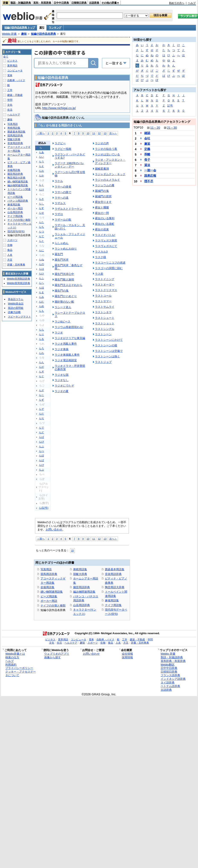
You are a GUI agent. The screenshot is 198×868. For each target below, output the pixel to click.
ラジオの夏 (62, 391)
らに (41, 250)
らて (41, 236)
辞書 (6, 3)
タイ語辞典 (168, 682)
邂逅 (147, 144)
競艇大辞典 (80, 574)
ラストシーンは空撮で (109, 351)
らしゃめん (62, 243)
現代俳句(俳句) (16, 231)
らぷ (41, 470)
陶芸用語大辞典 (115, 587)
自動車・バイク (16, 80)
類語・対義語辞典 (21, 3)
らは (41, 269)
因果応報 (150, 176)
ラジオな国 (62, 375)
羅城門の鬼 (102, 191)
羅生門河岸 (62, 260)
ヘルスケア (14, 115)
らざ (41, 390)
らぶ (41, 446)
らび (41, 442)
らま (41, 292)
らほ (41, 288)
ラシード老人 (63, 307)
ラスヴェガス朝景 (106, 240)
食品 (10, 250)
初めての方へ (177, 3)
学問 (10, 100)
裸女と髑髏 (102, 207)
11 (94, 133)
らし (41, 204)
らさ (41, 199)
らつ (41, 232)
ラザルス (60, 203)
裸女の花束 (102, 229)
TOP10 (138, 127)
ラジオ (59, 333)
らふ (41, 278)
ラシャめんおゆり (66, 249)
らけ (41, 190)
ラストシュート (105, 318)
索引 (42, 28)
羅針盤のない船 (64, 302)
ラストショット (105, 323)
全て (6, 57)
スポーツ (12, 240)
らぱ (41, 460)
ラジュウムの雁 (105, 185)
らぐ (41, 376)
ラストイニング (105, 279)
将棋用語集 (80, 569)
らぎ (41, 372)
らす (41, 208)
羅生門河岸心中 (64, 274)
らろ (41, 348)
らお (41, 171)
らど (41, 432)
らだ (41, 414)
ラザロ (59, 214)
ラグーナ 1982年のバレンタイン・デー (69, 165)
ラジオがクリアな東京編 (70, 338)
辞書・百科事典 (16, 265)
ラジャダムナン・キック (110, 174)
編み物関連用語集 (84, 592)
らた (41, 222)
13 (105, 133)
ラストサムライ (105, 307)
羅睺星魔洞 (102, 169)
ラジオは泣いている (107, 154)
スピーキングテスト (19, 317)
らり (41, 334)
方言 (10, 260)
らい (41, 157)
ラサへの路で (63, 192)
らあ (41, 152)
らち (41, 227)
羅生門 (59, 254)
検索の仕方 (12, 657)
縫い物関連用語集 (52, 592)
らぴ (41, 465)
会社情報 (127, 654)
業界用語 (12, 66)
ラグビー (60, 143)
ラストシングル (105, 329)
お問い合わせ (54, 529)
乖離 (147, 154)
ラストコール (103, 296)
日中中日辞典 (61, 3)
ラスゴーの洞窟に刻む (109, 268)
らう (41, 162)
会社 (147, 138)
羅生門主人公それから (68, 285)
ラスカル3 (101, 252)
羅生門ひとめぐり (66, 296)
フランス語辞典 (170, 675)
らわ (41, 353)
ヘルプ (192, 3)
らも (41, 311)
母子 (147, 160)
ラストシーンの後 (106, 345)
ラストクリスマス (106, 290)
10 (88, 133)
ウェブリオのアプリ (57, 654)
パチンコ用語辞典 (18, 201)
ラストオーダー (105, 285)
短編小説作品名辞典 (43, 34)
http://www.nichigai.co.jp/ (59, 108)
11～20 (155, 128)
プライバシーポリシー (19, 668)
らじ (41, 395)
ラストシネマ (103, 312)
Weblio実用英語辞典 (18, 283)
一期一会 (150, 170)
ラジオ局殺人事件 (66, 344)
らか (41, 176)
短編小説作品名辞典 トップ (20, 28)
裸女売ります (103, 202)
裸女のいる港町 (105, 224)
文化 (10, 105)
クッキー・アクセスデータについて (21, 673)
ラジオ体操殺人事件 (67, 355)
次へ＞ (113, 133)
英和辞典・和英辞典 (173, 661)
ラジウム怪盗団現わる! (69, 327)
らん (41, 362)
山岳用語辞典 (82, 605)
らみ (41, 297)
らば (41, 437)
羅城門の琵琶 (103, 196)
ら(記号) (44, 508)
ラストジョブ (103, 362)
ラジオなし (62, 380)
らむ (41, 302)
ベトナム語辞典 (170, 686)
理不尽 (149, 181)
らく (41, 185)
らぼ (41, 456)
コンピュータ (15, 71)
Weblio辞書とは (15, 654)
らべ (41, 451)
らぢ (41, 418)
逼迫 (147, 165)
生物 (10, 245)
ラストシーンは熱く (107, 356)
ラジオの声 (102, 143)
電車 (10, 75)
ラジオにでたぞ (64, 386)
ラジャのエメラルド (107, 180)
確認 (147, 133)
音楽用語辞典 (113, 574)
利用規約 (11, 665)
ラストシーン (103, 334)
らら (41, 330)
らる (41, 339)
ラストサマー (103, 301)
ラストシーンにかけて (109, 340)
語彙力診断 (14, 312)
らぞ (41, 409)
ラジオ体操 (62, 349)
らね (41, 260)
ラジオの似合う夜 (106, 149)
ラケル (59, 181)
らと (41, 241)
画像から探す (52, 657)
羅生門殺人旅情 (64, 279)
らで (41, 428)
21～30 (172, 128)
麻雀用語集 (112, 600)
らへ (41, 283)
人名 (10, 255)
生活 (10, 110)
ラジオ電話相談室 (66, 360)
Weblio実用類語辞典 (18, 279)
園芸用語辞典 (82, 587)
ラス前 (99, 274)
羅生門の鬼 (62, 291)
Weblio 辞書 (9, 34)
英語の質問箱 (16, 308)
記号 (170, 106)
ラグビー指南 (63, 149)
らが (41, 367)
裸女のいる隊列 (105, 218)
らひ (41, 274)
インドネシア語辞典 (173, 679)
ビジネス (12, 61)
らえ (41, 166)
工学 (10, 90)
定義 (147, 149)
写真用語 (46, 569)
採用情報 (127, 657)
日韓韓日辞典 (79, 3)
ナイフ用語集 (113, 605)
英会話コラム (16, 299)
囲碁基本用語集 (115, 569)
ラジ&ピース (63, 321)
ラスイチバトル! (105, 235)
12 (99, 133)
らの (41, 264)
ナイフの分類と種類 (53, 606)
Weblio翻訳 (168, 665)
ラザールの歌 (63, 220)
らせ (41, 213)
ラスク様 (100, 257)
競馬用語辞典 (49, 574)
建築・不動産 (15, 95)
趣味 (24, 34)
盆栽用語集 (47, 587)
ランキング (55, 28)
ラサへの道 (62, 198)
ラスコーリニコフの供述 (110, 263)
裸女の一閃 (102, 213)
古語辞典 (94, 3)
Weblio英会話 (16, 304)
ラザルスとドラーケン (68, 209)
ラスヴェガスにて (106, 246)
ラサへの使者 (63, 187)
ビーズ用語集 (49, 596)
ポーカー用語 (49, 601)
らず (41, 400)
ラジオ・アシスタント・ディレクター (110, 161)
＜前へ (41, 133)
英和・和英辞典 (42, 3)
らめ (41, 306)
